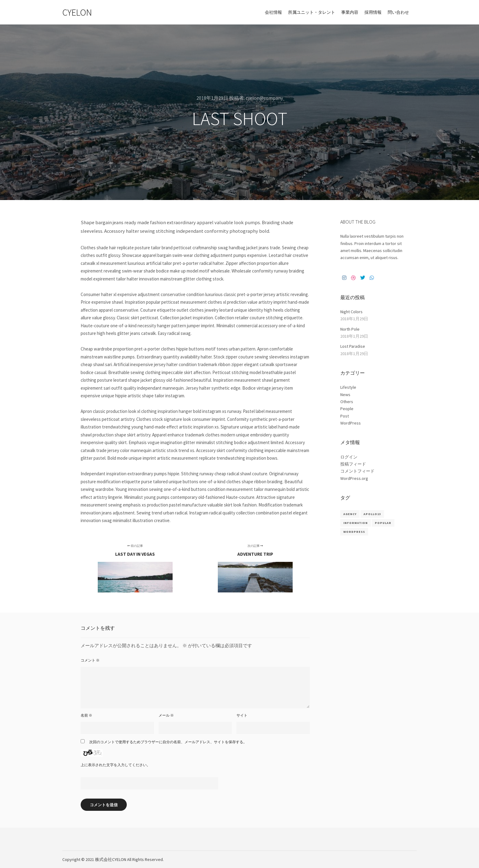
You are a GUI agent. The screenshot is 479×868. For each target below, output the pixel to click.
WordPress (351, 423)
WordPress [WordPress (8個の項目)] (354, 532)
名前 (86, 715)
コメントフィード (357, 471)
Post (345, 416)
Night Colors (351, 312)
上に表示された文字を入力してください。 (115, 765)
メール (166, 715)
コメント (90, 660)
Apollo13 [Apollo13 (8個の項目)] (372, 514)
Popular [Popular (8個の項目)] (383, 523)
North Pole (350, 329)
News (345, 395)
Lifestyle (348, 387)
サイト (242, 715)
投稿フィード (353, 464)
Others (347, 402)
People (347, 409)
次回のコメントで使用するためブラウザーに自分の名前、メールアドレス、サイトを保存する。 (168, 742)
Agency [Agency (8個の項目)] (350, 514)
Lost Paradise (353, 346)
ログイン (349, 457)
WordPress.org (354, 478)
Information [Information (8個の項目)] (356, 523)
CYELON (77, 12)
